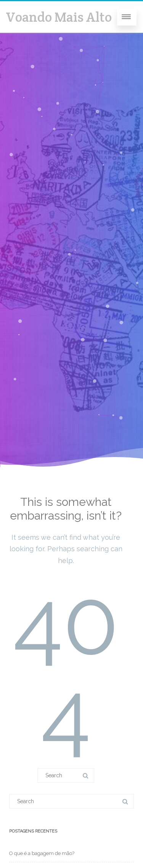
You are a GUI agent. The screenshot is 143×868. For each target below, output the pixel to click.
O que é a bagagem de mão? (42, 853)
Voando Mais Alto (59, 17)
